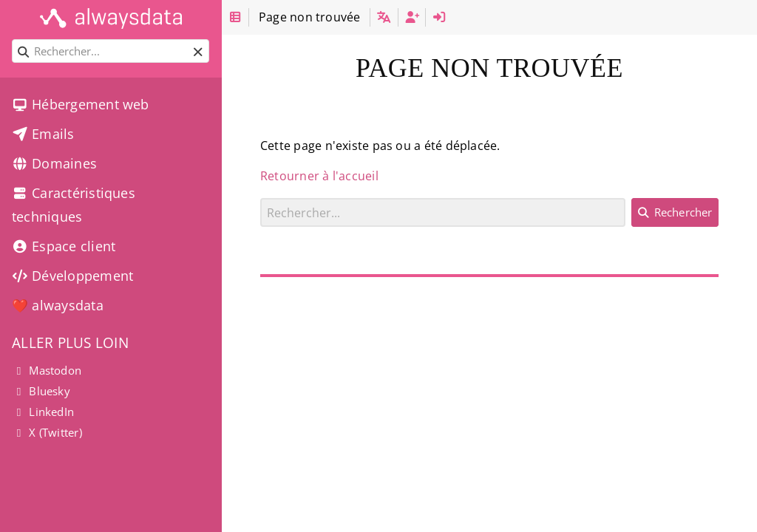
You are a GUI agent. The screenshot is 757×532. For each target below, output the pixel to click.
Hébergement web (81, 104)
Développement (72, 276)
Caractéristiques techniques (74, 205)
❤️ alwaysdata (58, 305)
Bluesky (41, 391)
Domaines (54, 163)
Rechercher (261, 198)
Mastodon (47, 370)
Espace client (64, 246)
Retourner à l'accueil (319, 176)
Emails (43, 134)
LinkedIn (43, 412)
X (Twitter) (47, 432)
